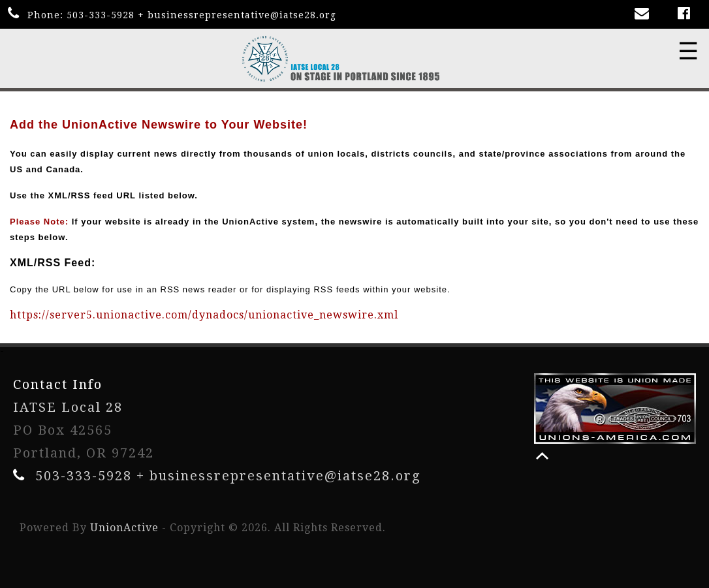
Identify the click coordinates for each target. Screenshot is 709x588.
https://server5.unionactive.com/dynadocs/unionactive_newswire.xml (204, 315)
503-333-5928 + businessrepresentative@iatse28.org (201, 15)
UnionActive (124, 528)
